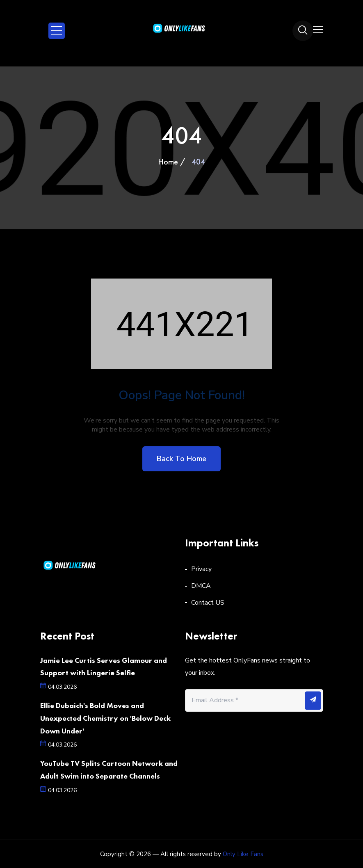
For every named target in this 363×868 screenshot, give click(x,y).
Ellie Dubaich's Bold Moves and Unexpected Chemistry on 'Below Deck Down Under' (105, 718)
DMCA (201, 586)
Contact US (208, 603)
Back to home (181, 459)
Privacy (201, 569)
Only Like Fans (243, 854)
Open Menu (57, 31)
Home (168, 162)
